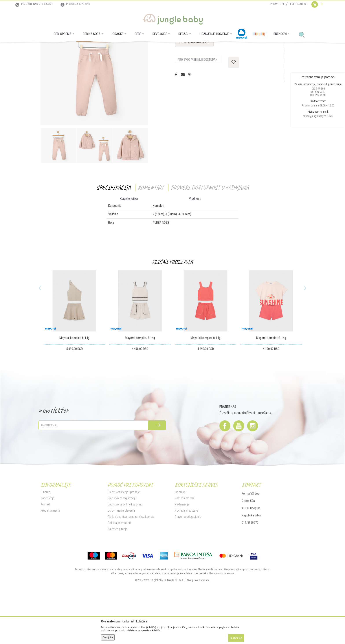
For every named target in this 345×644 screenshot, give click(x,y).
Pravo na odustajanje (188, 559)
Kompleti (100, 49)
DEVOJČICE (76, 49)
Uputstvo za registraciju (122, 541)
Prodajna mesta (50, 553)
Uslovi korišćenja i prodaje (124, 535)
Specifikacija (113, 230)
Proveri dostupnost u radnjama (210, 230)
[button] (303, 35)
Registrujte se (298, 4)
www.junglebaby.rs (155, 623)
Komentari (151, 230)
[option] (94, 115)
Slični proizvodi (172, 305)
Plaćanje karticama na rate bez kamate (131, 559)
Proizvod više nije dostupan (197, 102)
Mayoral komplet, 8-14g (74, 381)
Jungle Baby (47, 49)
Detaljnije (108, 637)
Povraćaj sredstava (186, 553)
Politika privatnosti (119, 565)
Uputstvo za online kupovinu (125, 547)
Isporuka (180, 535)
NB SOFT (180, 623)
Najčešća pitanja (117, 572)
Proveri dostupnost (194, 85)
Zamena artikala (185, 541)
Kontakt (45, 547)
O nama (45, 535)
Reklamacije (182, 547)
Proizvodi (62, 49)
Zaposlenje (47, 541)
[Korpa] (320, 8)
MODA (89, 49)
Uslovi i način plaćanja (121, 553)
